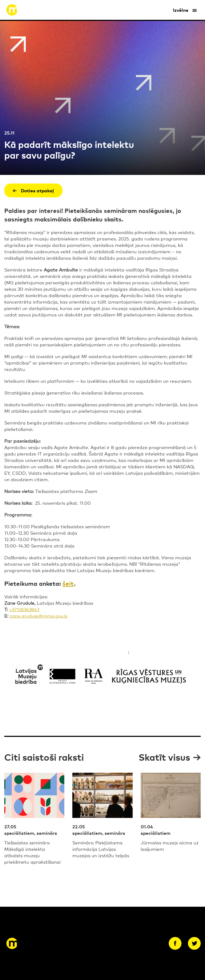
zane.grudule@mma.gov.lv (39, 616)
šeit (68, 583)
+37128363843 (24, 609)
